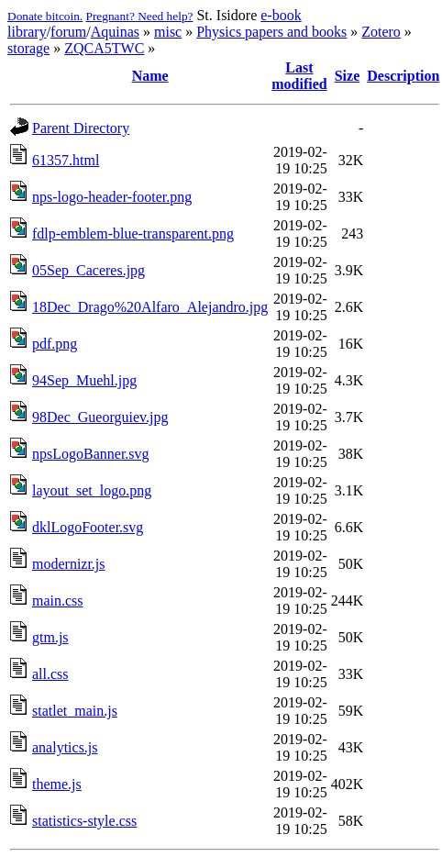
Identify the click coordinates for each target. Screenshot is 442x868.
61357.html (66, 160)
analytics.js (65, 747)
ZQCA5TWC (104, 48)
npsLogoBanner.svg (91, 454)
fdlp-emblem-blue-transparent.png (133, 234)
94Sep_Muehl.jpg (84, 380)
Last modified (299, 76)
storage (28, 48)
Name (150, 76)
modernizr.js (69, 564)
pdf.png (55, 344)
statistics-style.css (84, 821)
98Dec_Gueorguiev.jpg (100, 417)
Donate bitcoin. (45, 16)
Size (348, 76)
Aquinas (115, 32)
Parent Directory (81, 128)
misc (168, 32)
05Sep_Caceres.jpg (88, 270)
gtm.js (50, 637)
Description (403, 76)
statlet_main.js (75, 711)
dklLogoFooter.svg (88, 527)
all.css (50, 674)
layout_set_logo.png (92, 490)
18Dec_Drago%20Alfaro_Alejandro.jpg (150, 307)
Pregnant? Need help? (140, 16)
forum (68, 32)
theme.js (57, 784)
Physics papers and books (271, 32)
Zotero (381, 32)
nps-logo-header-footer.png (112, 197)
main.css (58, 601)
